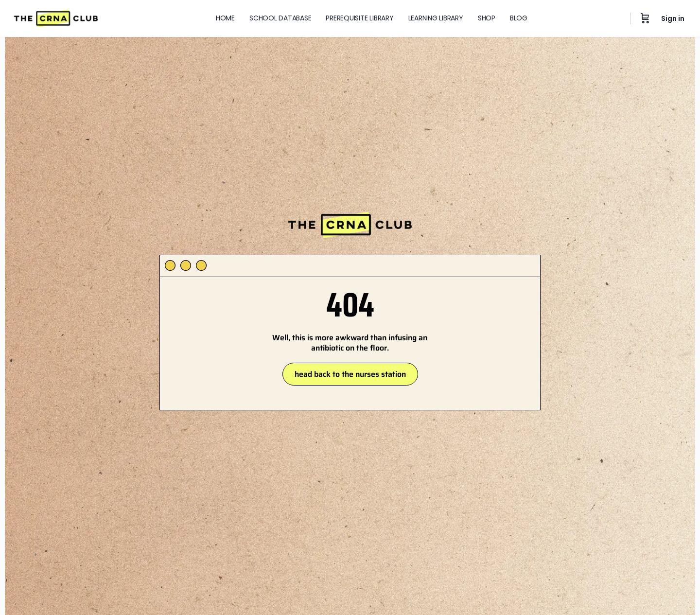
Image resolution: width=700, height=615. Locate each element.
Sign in (673, 18)
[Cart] (645, 18)
